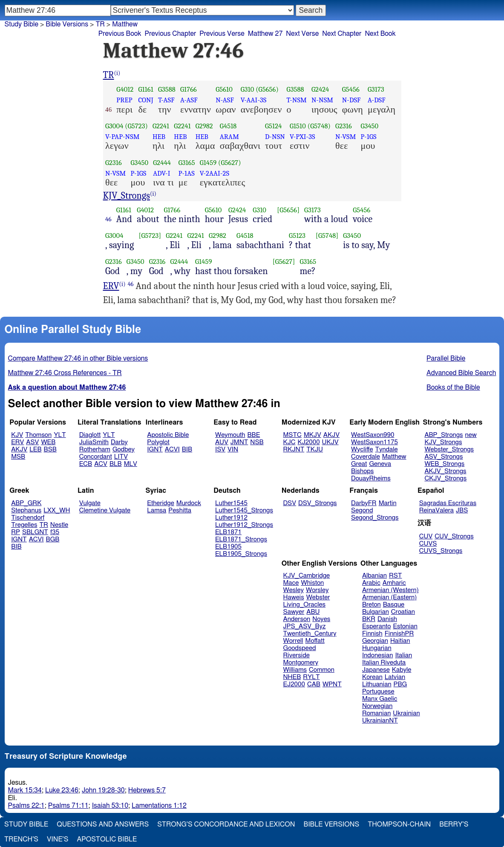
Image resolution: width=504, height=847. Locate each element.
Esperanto (377, 626)
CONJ (145, 100)
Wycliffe (362, 450)
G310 (248, 89)
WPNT (332, 684)
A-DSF (377, 100)
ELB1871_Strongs (241, 539)
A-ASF (189, 100)
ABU (313, 612)
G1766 (189, 89)
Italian (403, 655)
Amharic (394, 583)
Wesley (294, 590)
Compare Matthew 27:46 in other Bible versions (78, 358)
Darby (119, 442)
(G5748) (319, 126)
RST (396, 576)
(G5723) (136, 126)
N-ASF (225, 100)
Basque (394, 605)
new (471, 435)
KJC (289, 442)
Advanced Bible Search (461, 373)
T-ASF (166, 100)
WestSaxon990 (373, 435)
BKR (369, 619)
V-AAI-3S (254, 100)
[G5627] (284, 262)
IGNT (155, 450)
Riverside (297, 655)
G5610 (224, 89)
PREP (124, 100)
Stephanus (26, 510)
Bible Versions (67, 24)
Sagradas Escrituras (448, 503)
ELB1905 (228, 547)
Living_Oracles (305, 605)
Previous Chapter (171, 34)
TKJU (315, 450)
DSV (290, 503)
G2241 (161, 126)
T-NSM (297, 100)
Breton (372, 605)
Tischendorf (28, 518)
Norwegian (377, 706)
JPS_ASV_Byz (305, 626)
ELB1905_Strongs (241, 554)
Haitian (400, 641)
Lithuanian (377, 684)
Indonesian (378, 655)
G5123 (297, 236)
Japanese (376, 670)
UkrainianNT (380, 721)
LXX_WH (57, 510)
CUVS (428, 544)
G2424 (320, 89)
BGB (53, 539)
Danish (387, 619)
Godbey (124, 450)
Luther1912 (231, 518)
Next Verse (302, 34)
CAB (314, 684)
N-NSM (322, 100)
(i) (117, 73)
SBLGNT (35, 532)
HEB (159, 137)
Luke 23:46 (62, 790)
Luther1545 (231, 503)
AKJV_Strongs (445, 471)
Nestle (59, 525)
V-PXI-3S (302, 137)
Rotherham (95, 450)
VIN (233, 450)
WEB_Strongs (444, 464)
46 (108, 219)
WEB (48, 442)
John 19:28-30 (103, 790)
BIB (187, 450)
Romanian (376, 713)
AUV (222, 442)
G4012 (125, 89)
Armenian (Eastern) (389, 597)
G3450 (369, 126)
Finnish (372, 634)
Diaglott (90, 435)
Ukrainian (406, 713)
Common (322, 670)
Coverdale (366, 457)
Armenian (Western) (390, 590)
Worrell (293, 641)
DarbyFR (364, 503)
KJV (17, 435)
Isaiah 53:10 (110, 806)
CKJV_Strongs (445, 478)
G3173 (376, 89)
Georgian (375, 641)
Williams (295, 670)
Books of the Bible (453, 387)
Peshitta (180, 510)
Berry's (454, 824)
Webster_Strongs (449, 450)
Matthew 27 (265, 34)
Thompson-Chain (399, 824)
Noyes (321, 619)
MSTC (292, 435)
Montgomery (301, 663)
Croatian (403, 612)
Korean (372, 677)
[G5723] (150, 236)
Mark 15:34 (25, 790)
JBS (462, 510)
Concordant (96, 457)
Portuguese (378, 692)
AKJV (19, 450)
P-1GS (368, 137)
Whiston (312, 583)
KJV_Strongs (127, 196)
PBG (400, 684)
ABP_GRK (26, 503)
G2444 (162, 163)
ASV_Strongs (444, 457)
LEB (35, 450)
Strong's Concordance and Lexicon (226, 824)
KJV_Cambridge (307, 576)
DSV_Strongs (318, 503)
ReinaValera (436, 510)
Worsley (317, 590)
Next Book (380, 34)
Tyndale (387, 450)
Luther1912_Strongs (244, 525)
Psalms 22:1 (26, 806)
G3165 (187, 163)
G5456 (351, 89)
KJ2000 (309, 442)
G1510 (298, 126)
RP (16, 532)
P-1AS (187, 173)
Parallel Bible (446, 358)
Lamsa (157, 510)
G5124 (273, 126)
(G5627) (230, 163)
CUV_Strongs (454, 536)
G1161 (145, 89)
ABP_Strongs (444, 435)
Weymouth (230, 435)
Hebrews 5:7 (147, 790)
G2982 (204, 126)
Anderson (297, 619)
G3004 (114, 126)
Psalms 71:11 (68, 806)
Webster (318, 597)
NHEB (292, 677)
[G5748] (327, 236)
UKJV (330, 442)
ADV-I (161, 173)
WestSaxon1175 (374, 442)
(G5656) (267, 89)
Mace (291, 583)
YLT (60, 435)
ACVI (172, 450)
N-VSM (346, 137)
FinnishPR (399, 634)
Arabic (371, 583)
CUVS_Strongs (441, 551)
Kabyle (402, 670)
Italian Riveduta (384, 663)
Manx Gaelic (380, 699)
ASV (32, 442)
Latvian (395, 677)
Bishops (362, 471)
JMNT (239, 442)
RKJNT (294, 450)
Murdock (189, 503)
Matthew (394, 457)
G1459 (208, 163)
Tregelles (24, 525)
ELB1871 (228, 532)
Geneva (380, 464)
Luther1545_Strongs (244, 510)
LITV (121, 457)
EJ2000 (294, 684)
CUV (426, 536)
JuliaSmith (94, 442)
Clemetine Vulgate (105, 510)
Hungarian (377, 648)
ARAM (229, 137)
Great (359, 464)
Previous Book (120, 34)
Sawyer (294, 612)
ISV (220, 450)
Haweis (294, 597)
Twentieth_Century (310, 634)
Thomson (38, 435)
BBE (254, 435)
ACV (101, 464)
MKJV (312, 435)
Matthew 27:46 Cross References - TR (65, 373)
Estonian (405, 626)
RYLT (311, 677)
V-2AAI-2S (215, 173)
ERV (111, 286)
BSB (50, 450)
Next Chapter (342, 34)
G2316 (344, 126)
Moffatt (315, 641)
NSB (257, 442)
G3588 (167, 89)
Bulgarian (376, 612)
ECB (86, 464)
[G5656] (288, 210)
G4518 (228, 126)
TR (109, 75)
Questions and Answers (103, 824)
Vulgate (90, 503)
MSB (18, 457)
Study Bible (22, 24)
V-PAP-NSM (122, 137)
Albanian (374, 576)
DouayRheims (371, 478)
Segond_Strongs (375, 518)
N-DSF (351, 100)
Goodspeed (300, 648)
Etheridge (160, 503)
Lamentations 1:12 (159, 806)
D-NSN (275, 137)
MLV (131, 464)
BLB (116, 464)
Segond (362, 510)
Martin (388, 503)
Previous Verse (222, 34)
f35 (55, 532)
